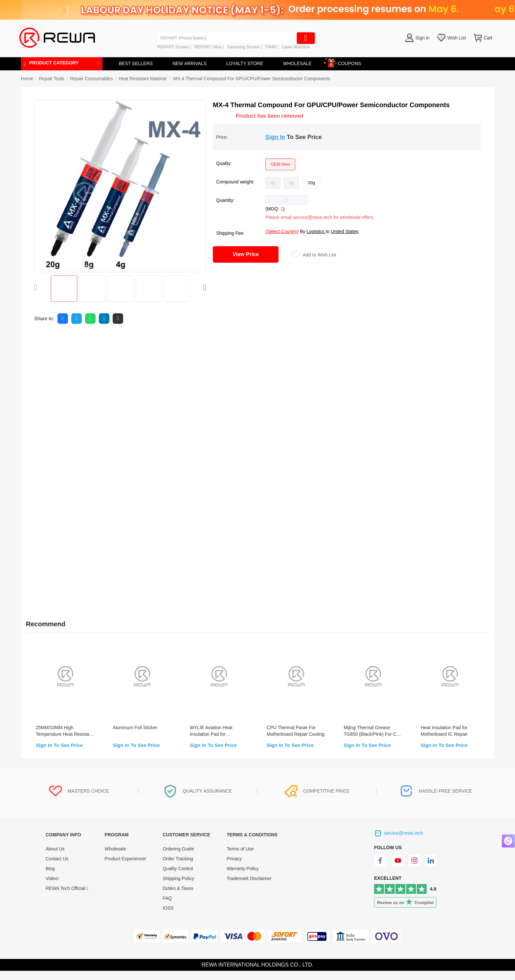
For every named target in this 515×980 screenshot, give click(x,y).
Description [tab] (44, 342)
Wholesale (115, 858)
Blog (50, 878)
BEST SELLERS (136, 63)
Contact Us (57, 868)
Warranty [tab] (181, 342)
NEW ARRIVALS (190, 63)
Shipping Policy (178, 888)
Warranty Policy (243, 878)
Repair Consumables (91, 79)
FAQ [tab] (116, 342)
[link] (52, 79)
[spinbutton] (287, 200)
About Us (55, 858)
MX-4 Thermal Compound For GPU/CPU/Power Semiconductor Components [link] (252, 79)
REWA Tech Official (67, 897)
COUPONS (346, 62)
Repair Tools (52, 79)
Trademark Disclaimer (249, 888)
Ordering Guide (178, 858)
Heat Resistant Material (143, 79)
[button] (270, 200)
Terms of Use (240, 858)
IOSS (168, 917)
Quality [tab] (145, 342)
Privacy (234, 868)
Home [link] (27, 79)
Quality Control (178, 878)
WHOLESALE (297, 63)
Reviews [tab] (85, 342)
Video (52, 888)
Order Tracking (178, 868)
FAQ (167, 907)
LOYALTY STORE (245, 63)
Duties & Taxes (178, 897)
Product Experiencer (125, 868)
